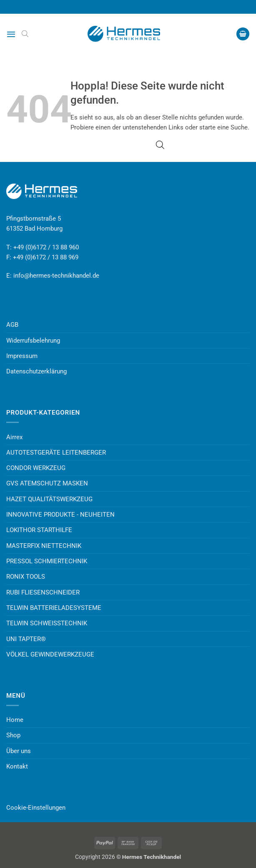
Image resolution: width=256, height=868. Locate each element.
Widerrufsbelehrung (33, 341)
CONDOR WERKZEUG (36, 468)
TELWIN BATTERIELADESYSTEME (54, 608)
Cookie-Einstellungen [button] (36, 808)
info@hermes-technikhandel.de (56, 276)
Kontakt (17, 766)
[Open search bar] (25, 34)
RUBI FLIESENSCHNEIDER (43, 592)
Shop (13, 735)
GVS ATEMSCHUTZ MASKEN (47, 483)
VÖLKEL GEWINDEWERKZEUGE (50, 654)
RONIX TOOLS (26, 577)
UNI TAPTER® (26, 639)
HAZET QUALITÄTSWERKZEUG (49, 499)
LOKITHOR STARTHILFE (39, 530)
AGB (12, 325)
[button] (11, 34)
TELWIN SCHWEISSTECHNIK (47, 623)
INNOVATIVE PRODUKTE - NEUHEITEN (60, 515)
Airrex (14, 437)
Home (15, 720)
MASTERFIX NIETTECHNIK (44, 546)
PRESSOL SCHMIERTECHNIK (47, 561)
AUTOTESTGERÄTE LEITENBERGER (56, 453)
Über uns (19, 751)
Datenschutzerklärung (36, 371)
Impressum (22, 356)
